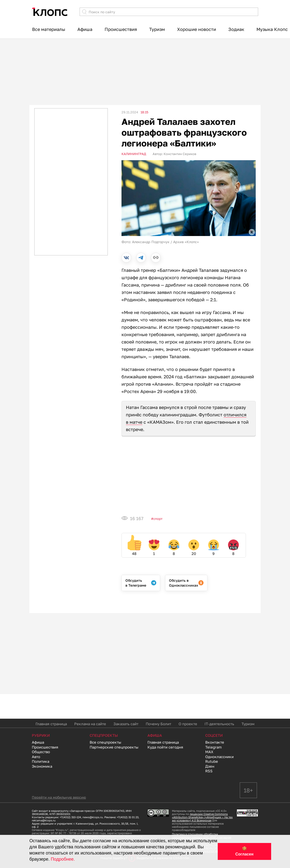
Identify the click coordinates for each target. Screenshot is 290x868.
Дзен (210, 766)
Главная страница (51, 724)
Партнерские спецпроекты (114, 747)
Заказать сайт (126, 724)
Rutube (212, 761)
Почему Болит (158, 724)
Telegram (213, 747)
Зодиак (236, 29)
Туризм (157, 29)
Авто (36, 757)
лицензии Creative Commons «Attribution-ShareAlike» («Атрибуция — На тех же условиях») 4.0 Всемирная (202, 817)
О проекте (188, 724)
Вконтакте (215, 742)
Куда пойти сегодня (165, 747)
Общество (41, 752)
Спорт (158, 519)
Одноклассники (219, 757)
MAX (209, 752)
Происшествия (121, 29)
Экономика (42, 766)
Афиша (85, 29)
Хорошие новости (197, 29)
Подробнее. (63, 859)
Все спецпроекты (105, 742)
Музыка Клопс (272, 29)
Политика (41, 761)
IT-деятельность (219, 724)
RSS (209, 771)
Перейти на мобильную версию (59, 797)
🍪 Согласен (244, 851)
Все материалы (49, 29)
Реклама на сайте (90, 724)
